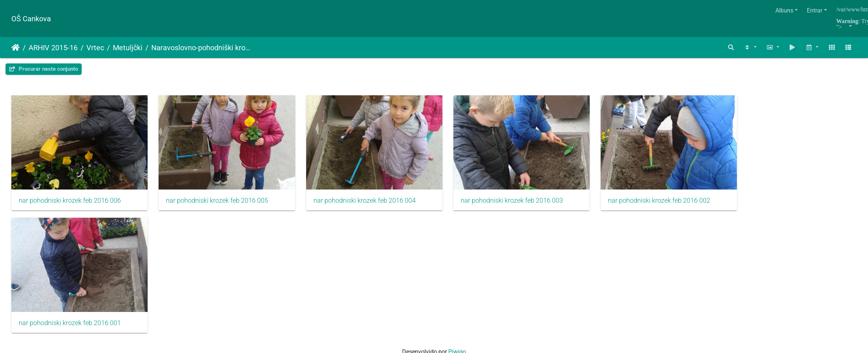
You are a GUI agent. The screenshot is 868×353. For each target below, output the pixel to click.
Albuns (784, 10)
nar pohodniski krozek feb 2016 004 (377, 205)
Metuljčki (128, 48)
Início (16, 48)
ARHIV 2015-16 (53, 48)
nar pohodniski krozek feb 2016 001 (70, 331)
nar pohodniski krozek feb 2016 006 (70, 205)
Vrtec (95, 48)
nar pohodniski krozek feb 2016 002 (684, 205)
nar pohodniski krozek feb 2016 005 (223, 205)
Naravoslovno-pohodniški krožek (202, 48)
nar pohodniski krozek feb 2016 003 (530, 205)
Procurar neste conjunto (44, 69)
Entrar (815, 10)
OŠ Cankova (31, 19)
